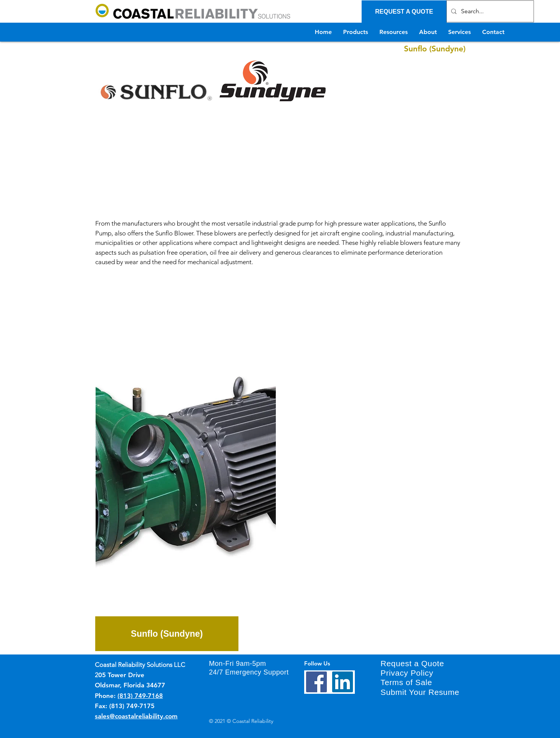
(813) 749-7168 (140, 696)
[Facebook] (316, 682)
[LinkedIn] (343, 682)
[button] (186, 460)
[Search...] (489, 11)
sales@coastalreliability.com (136, 716)
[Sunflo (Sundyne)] (167, 634)
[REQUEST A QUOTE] (404, 12)
